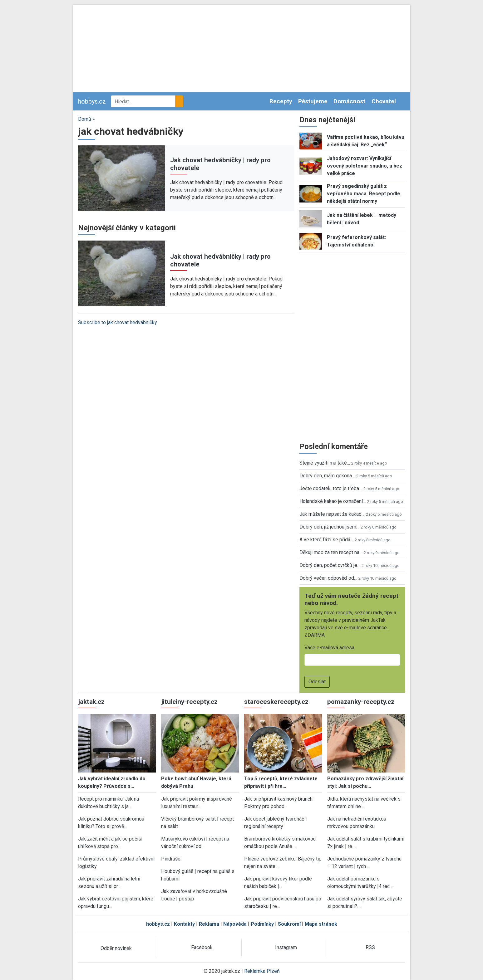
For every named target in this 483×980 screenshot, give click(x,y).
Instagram (286, 947)
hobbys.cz (92, 101)
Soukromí (289, 924)
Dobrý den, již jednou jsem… (329, 527)
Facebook (202, 947)
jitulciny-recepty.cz (189, 702)
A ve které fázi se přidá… (326, 540)
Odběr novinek (116, 948)
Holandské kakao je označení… (333, 501)
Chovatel (384, 101)
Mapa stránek (321, 924)
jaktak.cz (91, 702)
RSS (370, 947)
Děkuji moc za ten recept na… (331, 552)
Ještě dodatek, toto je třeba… (331, 488)
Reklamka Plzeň (262, 971)
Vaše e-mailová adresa (329, 648)
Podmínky (262, 924)
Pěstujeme (313, 101)
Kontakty (184, 924)
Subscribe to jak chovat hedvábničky (118, 322)
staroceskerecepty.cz (276, 702)
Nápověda (235, 924)
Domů (85, 119)
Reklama (209, 924)
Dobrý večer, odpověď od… (328, 578)
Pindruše (171, 859)
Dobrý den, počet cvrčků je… (330, 565)
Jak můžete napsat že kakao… (332, 514)
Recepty (281, 101)
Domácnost (349, 101)
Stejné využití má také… (325, 463)
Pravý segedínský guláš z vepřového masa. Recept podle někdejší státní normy (364, 194)
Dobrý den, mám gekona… (327, 476)
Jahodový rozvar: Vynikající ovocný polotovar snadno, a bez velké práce (365, 166)
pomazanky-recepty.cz (361, 702)
